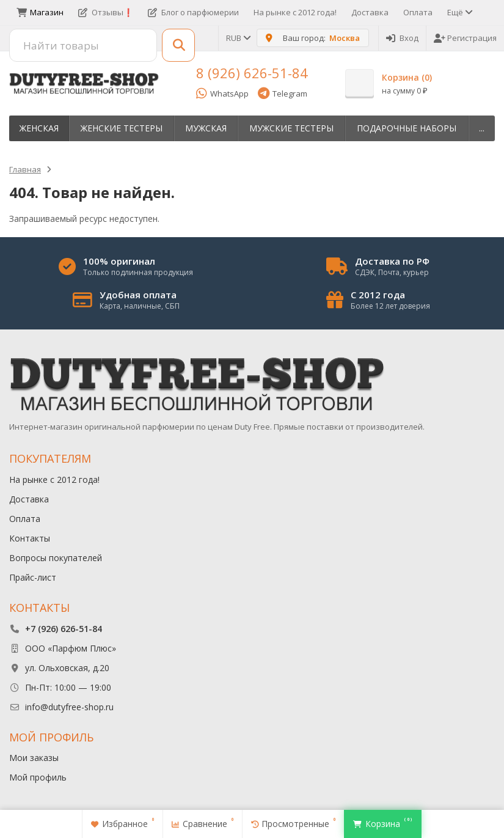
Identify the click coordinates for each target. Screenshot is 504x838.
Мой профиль (38, 777)
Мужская (206, 128)
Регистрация (465, 38)
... (482, 128)
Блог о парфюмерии (193, 12)
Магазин (40, 12)
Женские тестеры (122, 128)
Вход (402, 38)
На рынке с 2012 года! (295, 12)
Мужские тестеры (291, 128)
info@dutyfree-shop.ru (69, 707)
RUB (238, 38)
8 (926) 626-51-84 (252, 73)
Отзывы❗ (106, 12)
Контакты (30, 538)
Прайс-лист (33, 577)
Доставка (370, 12)
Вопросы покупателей (56, 558)
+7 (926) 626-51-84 (64, 629)
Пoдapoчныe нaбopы (407, 128)
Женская (39, 128)
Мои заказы (34, 758)
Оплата (418, 12)
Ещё (459, 12)
